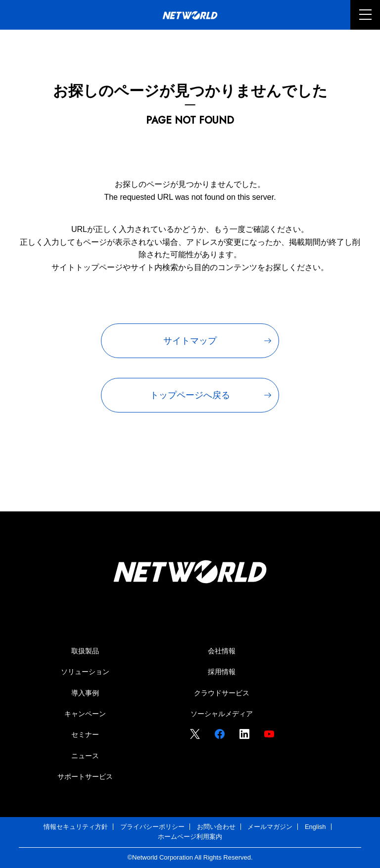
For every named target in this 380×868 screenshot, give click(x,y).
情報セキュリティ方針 (76, 827)
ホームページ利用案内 (190, 837)
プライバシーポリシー (152, 827)
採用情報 (222, 672)
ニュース (85, 756)
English (315, 827)
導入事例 (85, 693)
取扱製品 (85, 651)
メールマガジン (270, 827)
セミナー (85, 734)
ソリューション (85, 672)
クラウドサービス (222, 693)
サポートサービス (85, 777)
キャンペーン (85, 714)
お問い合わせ (216, 827)
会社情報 (222, 651)
